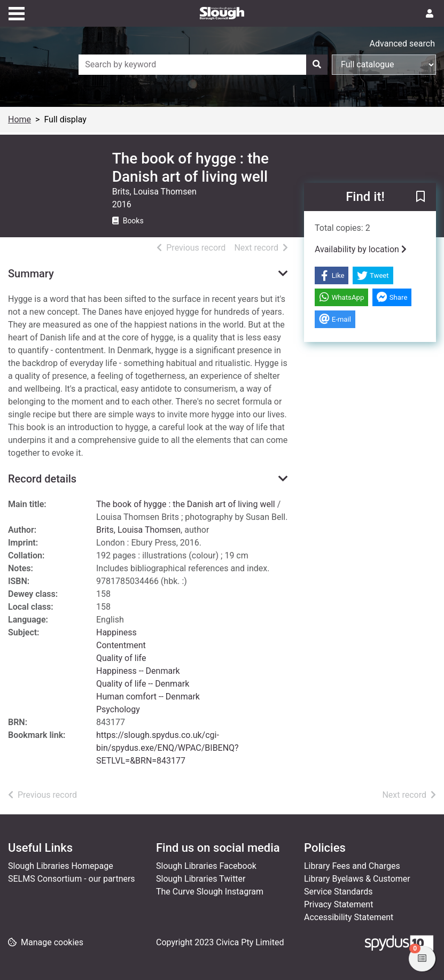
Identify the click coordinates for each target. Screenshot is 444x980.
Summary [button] (31, 274)
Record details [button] (42, 479)
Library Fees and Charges (352, 866)
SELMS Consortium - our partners (72, 879)
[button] (420, 198)
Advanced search (402, 44)
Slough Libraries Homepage (61, 866)
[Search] (317, 65)
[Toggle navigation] (17, 12)
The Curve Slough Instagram (210, 892)
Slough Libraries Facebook (206, 866)
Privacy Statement (338, 904)
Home (20, 119)
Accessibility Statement (349, 917)
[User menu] (430, 14)
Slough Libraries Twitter (201, 879)
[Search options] (384, 65)
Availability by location (361, 249)
